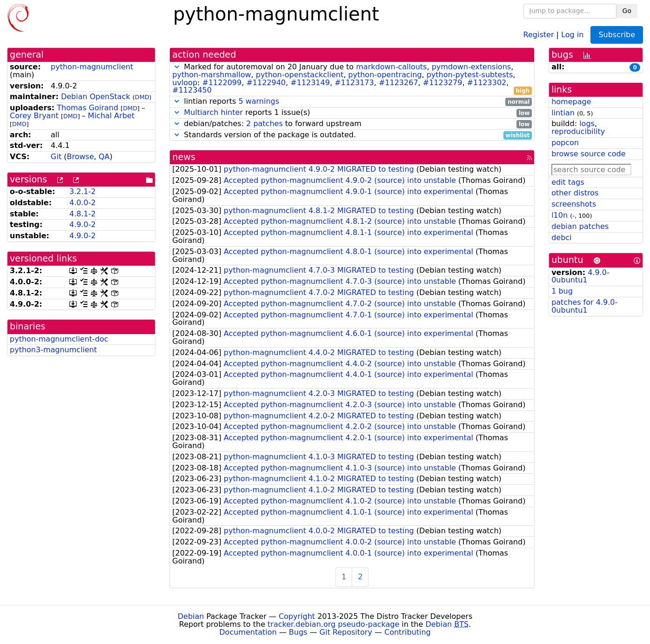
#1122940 (266, 83)
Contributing (408, 632)
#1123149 (310, 83)
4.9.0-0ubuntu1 (580, 276)
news (184, 157)
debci (561, 238)
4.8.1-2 (83, 214)
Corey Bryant (34, 116)
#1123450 (192, 90)
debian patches (580, 226)
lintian (563, 113)
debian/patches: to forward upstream (352, 124)
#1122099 (222, 83)
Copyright (297, 616)
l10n (560, 215)
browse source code (588, 154)
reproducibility (578, 131)
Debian (191, 616)
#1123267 (399, 83)
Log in (572, 34)
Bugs (298, 632)
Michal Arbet (111, 116)
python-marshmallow (211, 75)
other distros (575, 193)
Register (539, 34)
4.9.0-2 (83, 225)
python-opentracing (385, 75)
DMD (142, 97)
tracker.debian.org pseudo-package (333, 624)
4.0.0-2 (83, 203)
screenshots (574, 204)
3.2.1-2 (83, 191)
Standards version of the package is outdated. (352, 135)
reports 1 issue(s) (352, 113)
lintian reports (352, 102)
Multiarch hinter (213, 112)
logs (587, 124)
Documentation (248, 632)
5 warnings (259, 101)
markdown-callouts (391, 67)
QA (104, 157)
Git (56, 157)
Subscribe (617, 35)
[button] (177, 67)
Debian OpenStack (96, 97)
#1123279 (443, 83)
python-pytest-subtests (470, 75)
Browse (80, 157)
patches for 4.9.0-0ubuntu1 (584, 306)
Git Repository (346, 632)
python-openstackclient (300, 75)
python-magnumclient (92, 67)
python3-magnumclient (53, 350)
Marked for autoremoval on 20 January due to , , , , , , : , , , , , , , (352, 79)
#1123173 (354, 83)
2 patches (265, 124)
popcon (565, 143)
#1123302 (487, 83)
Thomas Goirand (87, 108)
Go (627, 11)
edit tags (568, 182)
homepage (571, 102)
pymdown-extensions (472, 67)
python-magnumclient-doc (59, 339)
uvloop (185, 83)
